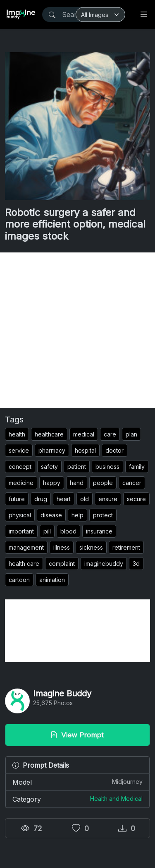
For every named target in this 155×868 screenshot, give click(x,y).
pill (47, 531)
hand (77, 483)
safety (49, 467)
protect (103, 515)
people (103, 483)
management (26, 547)
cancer (132, 483)
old (85, 499)
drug (41, 499)
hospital (85, 450)
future (17, 499)
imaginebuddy (104, 564)
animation (52, 580)
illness (62, 547)
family (137, 467)
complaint (62, 564)
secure (136, 499)
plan (131, 434)
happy (52, 483)
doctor (114, 450)
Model (77, 782)
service (19, 450)
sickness (91, 547)
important (21, 531)
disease (51, 515)
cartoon (19, 580)
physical (20, 515)
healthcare (49, 434)
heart (64, 499)
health (17, 434)
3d (136, 564)
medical (84, 434)
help (77, 515)
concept (20, 467)
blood (68, 531)
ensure (108, 499)
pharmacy (52, 450)
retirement (126, 547)
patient (77, 467)
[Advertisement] (77, 330)
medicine (21, 483)
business (107, 467)
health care (24, 564)
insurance (99, 531)
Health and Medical (116, 799)
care (110, 434)
